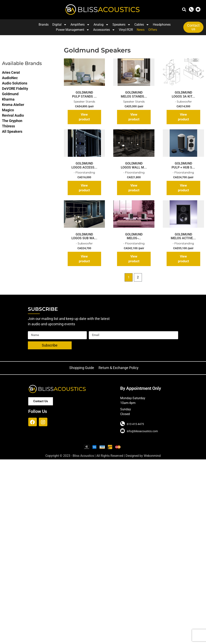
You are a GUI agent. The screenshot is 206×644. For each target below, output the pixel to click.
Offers (153, 30)
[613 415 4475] (122, 424)
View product (84, 117)
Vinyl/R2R (126, 30)
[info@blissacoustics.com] (122, 431)
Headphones (162, 25)
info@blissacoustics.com (142, 431)
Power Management (73, 30)
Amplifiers (80, 25)
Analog (101, 25)
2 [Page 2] (138, 277)
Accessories (104, 30)
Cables (142, 25)
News (141, 30)
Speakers (122, 25)
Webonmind (152, 456)
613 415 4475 (135, 424)
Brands (44, 25)
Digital (60, 25)
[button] (184, 10)
